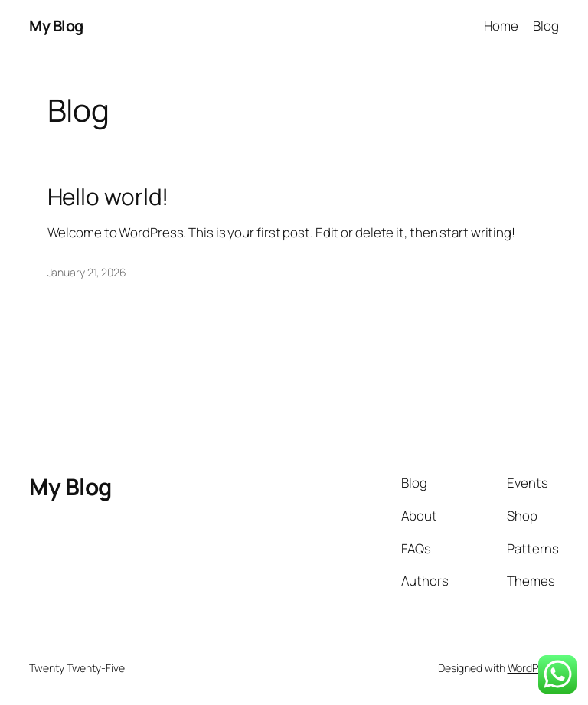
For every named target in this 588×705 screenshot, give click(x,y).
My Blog (56, 26)
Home (501, 26)
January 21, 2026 (87, 272)
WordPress (533, 668)
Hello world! (108, 196)
